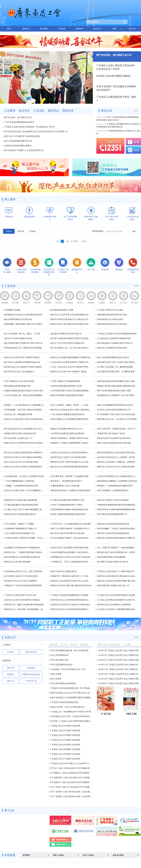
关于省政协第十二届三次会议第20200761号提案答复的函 (73, 778)
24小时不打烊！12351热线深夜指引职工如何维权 (71, 524)
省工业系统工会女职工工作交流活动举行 (21, 576)
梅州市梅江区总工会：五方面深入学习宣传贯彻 (117, 419)
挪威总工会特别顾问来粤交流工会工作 (67, 429)
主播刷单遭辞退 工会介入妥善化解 (65, 486)
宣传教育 (48, 303)
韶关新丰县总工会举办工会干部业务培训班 (69, 457)
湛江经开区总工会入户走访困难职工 (19, 372)
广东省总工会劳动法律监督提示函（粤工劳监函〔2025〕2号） (76, 688)
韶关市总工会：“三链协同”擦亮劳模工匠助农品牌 (25, 552)
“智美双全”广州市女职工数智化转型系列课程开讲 (25, 586)
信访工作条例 (56, 679)
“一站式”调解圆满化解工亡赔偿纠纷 (19, 481)
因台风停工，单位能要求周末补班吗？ (67, 481)
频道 (115, 29)
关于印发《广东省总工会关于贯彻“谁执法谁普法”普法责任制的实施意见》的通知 (84, 721)
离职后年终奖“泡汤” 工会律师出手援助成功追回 (70, 490)
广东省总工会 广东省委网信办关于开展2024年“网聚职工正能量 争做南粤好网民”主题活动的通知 (90, 712)
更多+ (136, 111)
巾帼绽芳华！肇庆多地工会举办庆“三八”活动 (69, 576)
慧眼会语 (68, 111)
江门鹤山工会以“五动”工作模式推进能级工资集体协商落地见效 (30, 509)
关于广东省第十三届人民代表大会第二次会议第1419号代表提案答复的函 (80, 796)
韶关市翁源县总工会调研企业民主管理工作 (115, 343)
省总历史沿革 (31, 652)
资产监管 (134, 303)
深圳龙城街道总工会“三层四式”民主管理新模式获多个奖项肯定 (30, 348)
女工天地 (124, 303)
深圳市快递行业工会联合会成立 (110, 319)
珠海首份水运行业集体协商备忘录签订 (20, 514)
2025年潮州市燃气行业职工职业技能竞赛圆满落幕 (71, 391)
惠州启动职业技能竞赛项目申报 (17, 386)
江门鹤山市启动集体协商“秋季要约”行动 (67, 500)
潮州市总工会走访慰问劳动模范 (17, 562)
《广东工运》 (106, 714)
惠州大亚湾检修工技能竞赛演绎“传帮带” (67, 395)
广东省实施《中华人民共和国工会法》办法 (68, 669)
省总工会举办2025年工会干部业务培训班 (21, 462)
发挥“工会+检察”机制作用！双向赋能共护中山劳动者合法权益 (76, 529)
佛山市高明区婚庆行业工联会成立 (18, 319)
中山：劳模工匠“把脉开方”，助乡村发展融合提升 (118, 548)
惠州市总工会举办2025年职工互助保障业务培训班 (25, 467)
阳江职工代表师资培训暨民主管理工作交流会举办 (71, 338)
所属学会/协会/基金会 (31, 674)
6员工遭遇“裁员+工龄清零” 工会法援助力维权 (70, 476)
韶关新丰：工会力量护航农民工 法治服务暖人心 (24, 405)
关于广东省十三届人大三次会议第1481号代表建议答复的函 (74, 787)
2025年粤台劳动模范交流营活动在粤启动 (68, 433)
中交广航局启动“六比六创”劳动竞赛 (19, 381)
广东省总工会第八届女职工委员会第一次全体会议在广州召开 (29, 127)
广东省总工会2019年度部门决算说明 (65, 749)
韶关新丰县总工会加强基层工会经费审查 (114, 605)
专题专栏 (79, 29)
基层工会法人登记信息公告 (109, 645)
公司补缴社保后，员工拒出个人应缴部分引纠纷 (24, 476)
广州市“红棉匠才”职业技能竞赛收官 (66, 381)
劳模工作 (113, 303)
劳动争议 (80, 303)
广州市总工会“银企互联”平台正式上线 (20, 595)
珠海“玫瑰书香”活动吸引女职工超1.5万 (113, 586)
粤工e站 (132, 29)
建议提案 (84, 645)
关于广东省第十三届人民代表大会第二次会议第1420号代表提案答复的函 (80, 792)
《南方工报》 (131, 714)
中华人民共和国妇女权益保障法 (63, 683)
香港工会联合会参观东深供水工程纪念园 (114, 443)
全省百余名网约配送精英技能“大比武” (67, 386)
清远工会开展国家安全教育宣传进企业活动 (115, 405)
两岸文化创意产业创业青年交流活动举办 (114, 438)
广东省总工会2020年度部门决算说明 (65, 745)
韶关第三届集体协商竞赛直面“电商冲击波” (68, 514)
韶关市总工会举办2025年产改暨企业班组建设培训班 (26, 457)
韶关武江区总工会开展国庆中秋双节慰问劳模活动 (71, 548)
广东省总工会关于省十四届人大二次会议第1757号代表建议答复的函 (78, 763)
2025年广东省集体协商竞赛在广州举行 (67, 505)
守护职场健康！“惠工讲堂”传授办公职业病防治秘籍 (26, 410)
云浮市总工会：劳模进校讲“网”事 (18, 414)
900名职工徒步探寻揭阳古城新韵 (18, 146)
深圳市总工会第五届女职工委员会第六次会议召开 (118, 576)
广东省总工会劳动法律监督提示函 (64, 702)
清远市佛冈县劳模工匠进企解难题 (111, 557)
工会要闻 (10, 111)
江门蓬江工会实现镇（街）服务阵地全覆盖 (115, 367)
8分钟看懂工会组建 (12, 310)
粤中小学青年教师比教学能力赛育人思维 (114, 391)
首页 (9, 29)
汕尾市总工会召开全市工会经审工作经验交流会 (70, 605)
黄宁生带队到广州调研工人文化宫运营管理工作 (24, 150)
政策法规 (53, 645)
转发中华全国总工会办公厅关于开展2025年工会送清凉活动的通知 (77, 693)
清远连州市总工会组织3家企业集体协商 (21, 500)
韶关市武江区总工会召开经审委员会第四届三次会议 (72, 609)
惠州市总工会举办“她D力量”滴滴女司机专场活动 (71, 586)
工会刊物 (127, 645)
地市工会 (11, 681)
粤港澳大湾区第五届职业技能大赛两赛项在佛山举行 (119, 386)
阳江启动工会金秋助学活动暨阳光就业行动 (22, 362)
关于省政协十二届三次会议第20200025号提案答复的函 (72, 782)
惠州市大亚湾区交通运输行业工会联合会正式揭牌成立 (73, 319)
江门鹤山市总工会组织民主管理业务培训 (114, 338)
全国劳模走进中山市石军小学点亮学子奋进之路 (70, 557)
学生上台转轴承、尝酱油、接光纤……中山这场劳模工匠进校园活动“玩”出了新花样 (85, 405)
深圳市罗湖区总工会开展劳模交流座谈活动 (22, 557)
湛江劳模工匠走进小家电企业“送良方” (113, 562)
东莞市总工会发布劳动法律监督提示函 (113, 524)
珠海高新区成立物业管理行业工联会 (112, 315)
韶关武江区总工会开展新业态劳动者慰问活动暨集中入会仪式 (76, 324)
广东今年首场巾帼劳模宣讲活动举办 (19, 122)
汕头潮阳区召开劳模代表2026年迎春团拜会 (22, 548)
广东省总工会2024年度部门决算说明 (65, 726)
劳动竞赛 (37, 303)
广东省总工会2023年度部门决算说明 (65, 730)
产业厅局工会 (31, 681)
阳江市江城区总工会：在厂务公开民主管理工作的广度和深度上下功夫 (80, 348)
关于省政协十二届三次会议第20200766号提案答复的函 (72, 773)
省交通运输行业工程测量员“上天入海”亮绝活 (116, 395)
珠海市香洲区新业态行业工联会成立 (112, 324)
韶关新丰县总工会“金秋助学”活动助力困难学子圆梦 (26, 367)
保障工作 (26, 303)
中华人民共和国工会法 (59, 660)
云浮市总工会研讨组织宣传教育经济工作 (114, 410)
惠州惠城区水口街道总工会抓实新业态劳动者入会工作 (27, 315)
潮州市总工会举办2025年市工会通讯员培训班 (116, 467)
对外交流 (59, 303)
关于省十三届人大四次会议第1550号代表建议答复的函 (72, 768)
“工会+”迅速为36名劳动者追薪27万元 (20, 533)
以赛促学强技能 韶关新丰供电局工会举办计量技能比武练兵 (29, 391)
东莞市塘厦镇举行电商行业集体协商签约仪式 (69, 509)
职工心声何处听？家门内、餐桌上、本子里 (22, 334)
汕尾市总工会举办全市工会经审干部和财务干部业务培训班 (75, 453)
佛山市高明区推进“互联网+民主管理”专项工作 (23, 343)
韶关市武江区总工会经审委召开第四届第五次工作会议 (73, 600)
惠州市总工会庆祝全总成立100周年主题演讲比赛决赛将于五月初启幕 (79, 410)
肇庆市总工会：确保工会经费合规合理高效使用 (24, 605)
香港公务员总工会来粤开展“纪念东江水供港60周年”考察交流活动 (31, 443)
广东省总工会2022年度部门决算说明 (65, 735)
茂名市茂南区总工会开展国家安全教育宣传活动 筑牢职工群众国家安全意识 (82, 419)
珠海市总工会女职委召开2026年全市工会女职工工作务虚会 (75, 581)
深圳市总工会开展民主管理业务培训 (112, 348)
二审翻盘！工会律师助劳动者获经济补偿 (21, 486)
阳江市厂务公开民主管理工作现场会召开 (68, 343)
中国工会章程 (56, 674)
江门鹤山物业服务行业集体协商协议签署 (21, 505)
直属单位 (11, 674)
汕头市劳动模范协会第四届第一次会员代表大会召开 (72, 552)
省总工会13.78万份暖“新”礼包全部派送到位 (22, 136)
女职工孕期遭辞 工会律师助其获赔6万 (113, 490)
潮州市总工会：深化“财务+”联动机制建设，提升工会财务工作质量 (32, 609)
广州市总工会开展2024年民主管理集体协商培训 (117, 334)
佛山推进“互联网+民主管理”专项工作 (66, 334)
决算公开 (74, 645)
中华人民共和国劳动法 (59, 655)
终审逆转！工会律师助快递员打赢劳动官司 (115, 486)
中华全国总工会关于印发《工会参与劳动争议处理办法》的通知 (76, 716)
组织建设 (5, 303)
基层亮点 (53, 111)
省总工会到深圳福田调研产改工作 (18, 141)
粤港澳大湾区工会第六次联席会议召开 (20, 433)
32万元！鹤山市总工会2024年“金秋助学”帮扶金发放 (72, 367)
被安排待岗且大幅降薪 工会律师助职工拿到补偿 (117, 481)
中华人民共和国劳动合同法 (61, 665)
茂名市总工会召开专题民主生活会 (18, 338)
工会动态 (39, 111)
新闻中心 (26, 29)
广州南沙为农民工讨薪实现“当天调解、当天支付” (25, 538)
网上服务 (44, 29)
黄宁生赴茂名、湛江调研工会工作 (18, 117)
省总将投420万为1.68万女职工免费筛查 (20, 581)
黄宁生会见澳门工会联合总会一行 (18, 438)
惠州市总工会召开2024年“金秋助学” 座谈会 (69, 372)
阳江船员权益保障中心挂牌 (62, 310)
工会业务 (62, 29)
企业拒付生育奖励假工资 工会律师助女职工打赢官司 (119, 476)
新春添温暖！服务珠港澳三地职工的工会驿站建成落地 (27, 324)
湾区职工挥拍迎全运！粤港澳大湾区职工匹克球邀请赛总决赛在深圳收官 (81, 438)
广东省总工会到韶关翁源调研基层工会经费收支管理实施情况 (76, 595)
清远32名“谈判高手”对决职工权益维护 (113, 500)
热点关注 (24, 111)
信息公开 (97, 29)
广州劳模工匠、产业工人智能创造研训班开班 (69, 562)
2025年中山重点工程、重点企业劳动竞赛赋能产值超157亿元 (29, 395)
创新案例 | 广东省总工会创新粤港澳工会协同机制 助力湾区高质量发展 (80, 443)
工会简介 (11, 652)
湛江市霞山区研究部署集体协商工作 (112, 514)
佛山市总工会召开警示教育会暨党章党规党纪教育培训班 (74, 467)
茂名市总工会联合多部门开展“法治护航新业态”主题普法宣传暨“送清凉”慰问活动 (38, 419)
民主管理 (16, 303)
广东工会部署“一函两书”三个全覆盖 (19, 524)
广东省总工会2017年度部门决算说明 (65, 759)
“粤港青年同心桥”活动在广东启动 (111, 433)
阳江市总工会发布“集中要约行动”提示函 (67, 533)
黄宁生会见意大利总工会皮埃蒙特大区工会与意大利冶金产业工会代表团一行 (36, 132)
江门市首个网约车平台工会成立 (110, 310)
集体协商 (91, 303)
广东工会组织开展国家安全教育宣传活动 (68, 414)
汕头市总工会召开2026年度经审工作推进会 (22, 600)
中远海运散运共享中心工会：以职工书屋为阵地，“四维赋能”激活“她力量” (35, 571)
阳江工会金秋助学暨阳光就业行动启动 (113, 357)
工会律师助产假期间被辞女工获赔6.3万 (20, 529)
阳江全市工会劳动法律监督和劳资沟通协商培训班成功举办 (29, 453)
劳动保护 (102, 303)
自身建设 (70, 303)
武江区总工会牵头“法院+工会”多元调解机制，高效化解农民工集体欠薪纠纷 (36, 490)
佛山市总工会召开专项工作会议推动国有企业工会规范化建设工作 (78, 315)
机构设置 (31, 668)
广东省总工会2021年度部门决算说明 (65, 740)
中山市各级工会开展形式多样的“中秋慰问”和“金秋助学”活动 (76, 362)
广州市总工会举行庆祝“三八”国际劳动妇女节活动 (118, 571)
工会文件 (64, 645)
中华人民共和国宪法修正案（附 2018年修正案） (70, 650)
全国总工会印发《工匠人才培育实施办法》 (68, 707)
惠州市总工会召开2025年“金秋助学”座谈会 (22, 357)
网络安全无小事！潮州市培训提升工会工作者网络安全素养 (75, 462)
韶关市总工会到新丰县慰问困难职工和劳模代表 (70, 357)
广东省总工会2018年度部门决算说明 (65, 754)
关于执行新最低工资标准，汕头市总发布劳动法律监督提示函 (76, 538)
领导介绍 (11, 668)
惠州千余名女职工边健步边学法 (64, 571)
